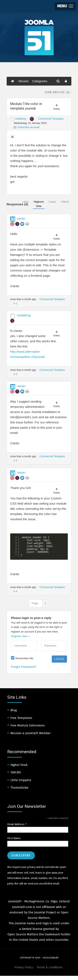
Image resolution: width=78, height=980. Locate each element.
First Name (14, 842)
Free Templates (21, 722)
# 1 (15, 303)
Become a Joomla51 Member (31, 737)
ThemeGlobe (19, 792)
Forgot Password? (24, 671)
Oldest (65, 202)
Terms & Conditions (50, 972)
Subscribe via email (27, 127)
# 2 (15, 374)
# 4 (15, 596)
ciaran (21, 218)
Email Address (17, 828)
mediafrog (20, 119)
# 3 (15, 461)
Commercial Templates (51, 119)
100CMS (16, 777)
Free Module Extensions (28, 730)
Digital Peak (19, 769)
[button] (65, 6)
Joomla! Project (45, 917)
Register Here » (20, 640)
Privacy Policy (24, 972)
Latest (52, 202)
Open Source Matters (23, 938)
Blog (14, 714)
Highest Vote (39, 204)
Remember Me (24, 662)
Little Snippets (21, 784)
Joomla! (20, 927)
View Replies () (58, 92)
